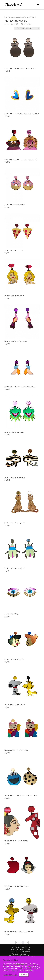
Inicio (6, 17)
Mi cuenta (26, 947)
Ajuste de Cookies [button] (11, 975)
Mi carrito (15, 947)
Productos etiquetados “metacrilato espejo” (19, 17)
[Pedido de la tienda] (27, 28)
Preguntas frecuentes (21, 952)
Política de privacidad (21, 954)
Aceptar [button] (24, 975)
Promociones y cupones (21, 949)
